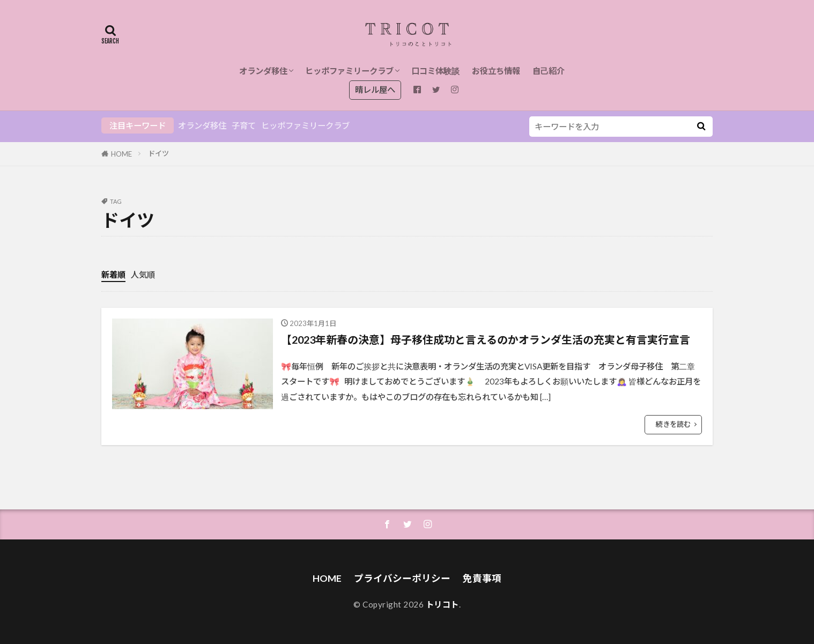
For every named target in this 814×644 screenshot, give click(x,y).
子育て (244, 125)
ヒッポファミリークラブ (349, 71)
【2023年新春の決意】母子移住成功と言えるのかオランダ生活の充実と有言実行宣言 (486, 339)
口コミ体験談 (435, 71)
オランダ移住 (263, 71)
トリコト (442, 604)
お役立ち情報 (496, 71)
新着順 (113, 275)
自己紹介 (549, 71)
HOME (121, 154)
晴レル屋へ (375, 90)
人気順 (143, 275)
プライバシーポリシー (402, 578)
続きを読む (673, 424)
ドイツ (158, 153)
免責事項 (482, 578)
